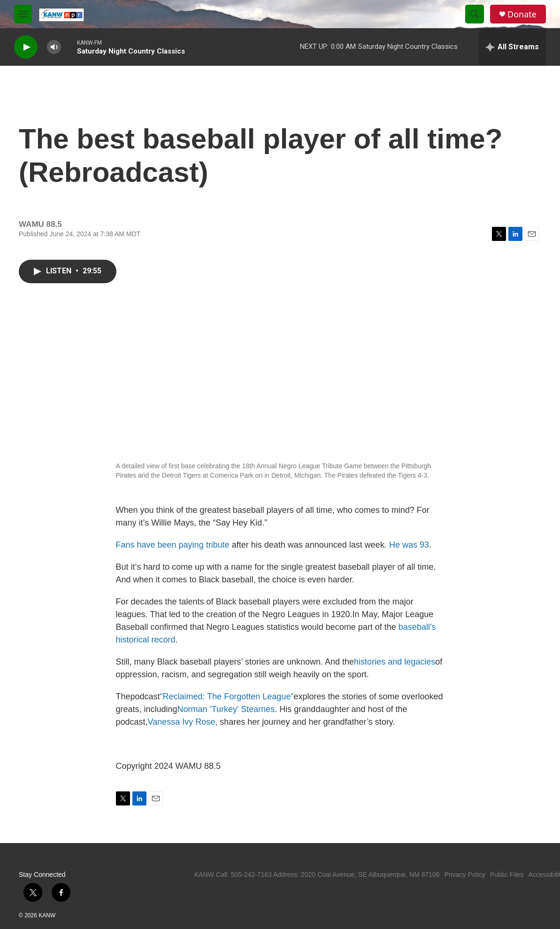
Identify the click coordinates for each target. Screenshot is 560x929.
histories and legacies (395, 662)
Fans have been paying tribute (173, 545)
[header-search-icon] (475, 14)
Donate (522, 14)
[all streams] (512, 47)
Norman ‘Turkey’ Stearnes (226, 709)
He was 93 (409, 545)
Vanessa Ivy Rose (182, 722)
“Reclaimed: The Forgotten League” (227, 697)
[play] (26, 47)
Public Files (507, 875)
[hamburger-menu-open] (23, 14)
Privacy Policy (465, 875)
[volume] (54, 47)
